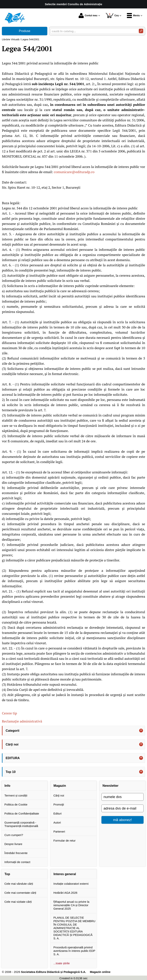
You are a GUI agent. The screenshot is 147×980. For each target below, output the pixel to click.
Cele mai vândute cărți (19, 884)
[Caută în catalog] (141, 31)
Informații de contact (17, 862)
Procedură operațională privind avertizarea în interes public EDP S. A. (74, 951)
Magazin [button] (60, 786)
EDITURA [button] (13, 758)
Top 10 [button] (11, 772)
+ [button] (141, 731)
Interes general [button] (65, 874)
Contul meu (88, 16)
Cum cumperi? (14, 835)
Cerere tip (9, 713)
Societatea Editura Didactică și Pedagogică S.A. (53, 972)
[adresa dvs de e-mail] (122, 808)
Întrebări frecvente (16, 853)
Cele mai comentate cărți (20, 893)
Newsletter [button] (111, 786)
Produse (25, 31)
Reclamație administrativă (22, 721)
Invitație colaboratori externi (71, 884)
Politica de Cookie (16, 804)
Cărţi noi (59, 795)
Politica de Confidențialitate (22, 813)
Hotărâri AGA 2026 (65, 893)
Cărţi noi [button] (12, 744)
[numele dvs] (122, 797)
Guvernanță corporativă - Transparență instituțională (21, 824)
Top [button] (7, 874)
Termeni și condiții (16, 795)
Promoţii (59, 804)
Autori (57, 822)
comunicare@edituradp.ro (74, 172)
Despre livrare (13, 844)
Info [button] (7, 786)
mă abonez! (122, 820)
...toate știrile (62, 963)
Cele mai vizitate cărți (18, 902)
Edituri (58, 813)
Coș (112, 15)
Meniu (133, 16)
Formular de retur (65, 841)
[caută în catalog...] (93, 31)
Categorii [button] (13, 731)
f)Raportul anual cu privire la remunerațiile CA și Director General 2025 (71, 905)
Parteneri (59, 831)
